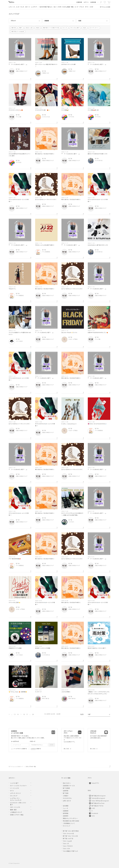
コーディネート (95, 28)
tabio (38, 28)
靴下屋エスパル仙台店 (18, 32)
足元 (85, 28)
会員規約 (33, 749)
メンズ (65, 28)
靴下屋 (14, 28)
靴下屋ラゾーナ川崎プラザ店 (51, 28)
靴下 (21, 28)
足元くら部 (29, 28)
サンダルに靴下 (75, 28)
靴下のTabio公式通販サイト (16, 767)
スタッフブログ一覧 (31, 767)
